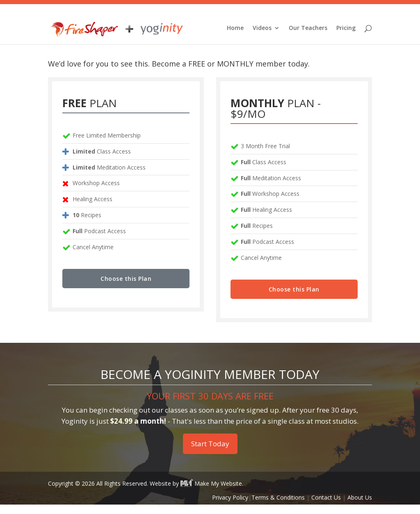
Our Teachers (308, 29)
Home (235, 29)
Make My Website (211, 493)
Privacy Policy (230, 507)
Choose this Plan (126, 288)
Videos (262, 29)
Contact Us (326, 507)
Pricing (346, 29)
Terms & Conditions (278, 507)
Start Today (210, 453)
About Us (360, 507)
